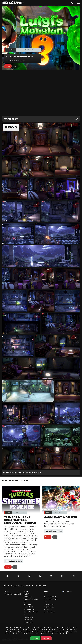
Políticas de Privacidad (57, 633)
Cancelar (46, 638)
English (68, 592)
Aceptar (35, 638)
